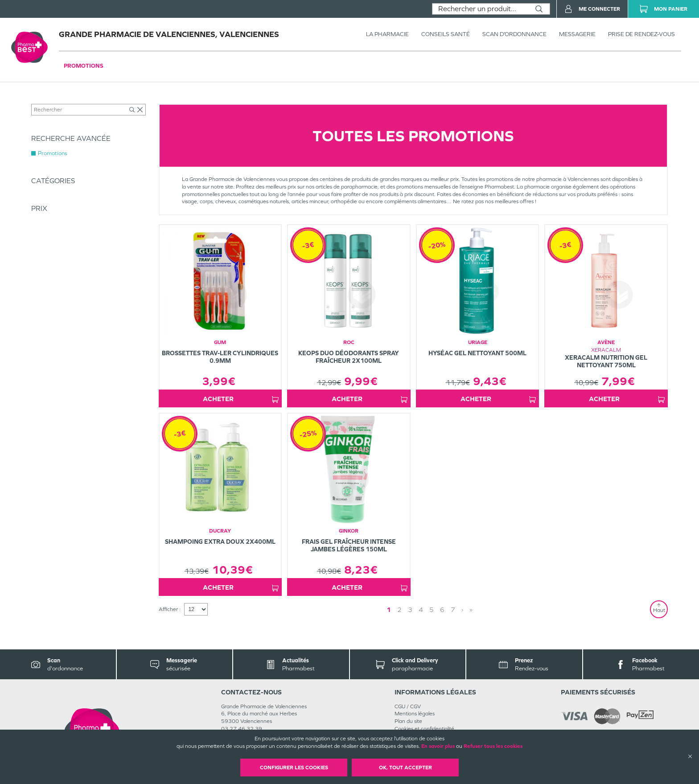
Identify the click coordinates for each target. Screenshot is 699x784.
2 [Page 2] (399, 610)
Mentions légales (415, 714)
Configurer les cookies (294, 768)
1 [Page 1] (389, 610)
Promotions (84, 66)
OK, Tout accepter (405, 768)
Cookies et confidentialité (424, 729)
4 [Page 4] (421, 610)
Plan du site (408, 721)
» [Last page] (471, 610)
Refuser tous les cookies (493, 746)
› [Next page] (462, 610)
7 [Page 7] (453, 610)
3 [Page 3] (410, 610)
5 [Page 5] (432, 610)
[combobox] (480, 9)
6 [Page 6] (442, 610)
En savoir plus (438, 746)
